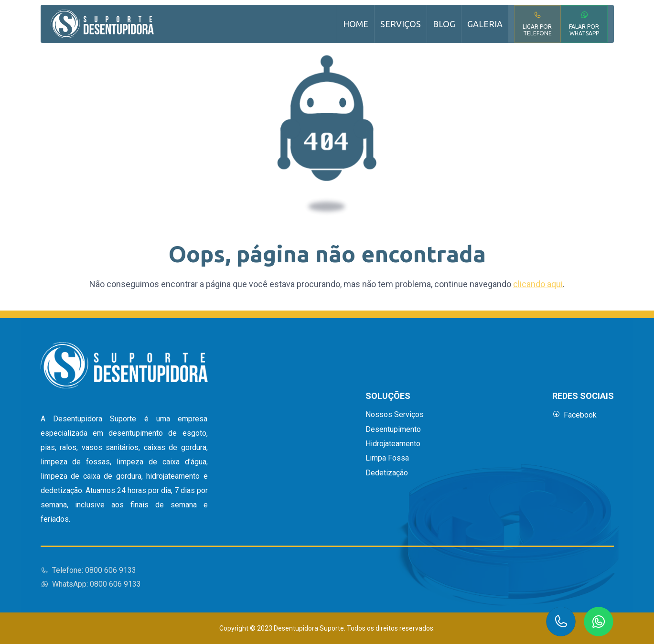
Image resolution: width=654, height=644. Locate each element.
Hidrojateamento (393, 444)
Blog (444, 24)
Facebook (574, 415)
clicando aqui (538, 284)
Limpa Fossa (387, 458)
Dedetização (387, 473)
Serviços (401, 24)
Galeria (485, 24)
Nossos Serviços (395, 415)
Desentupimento (393, 429)
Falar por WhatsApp (584, 24)
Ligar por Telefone (537, 24)
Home (356, 24)
